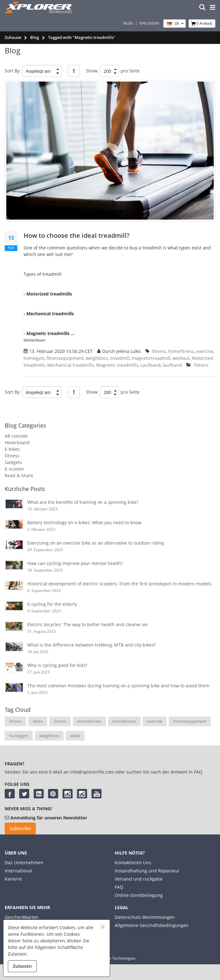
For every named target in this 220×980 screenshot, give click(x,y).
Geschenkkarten (22, 917)
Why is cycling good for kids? (57, 665)
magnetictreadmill (151, 358)
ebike (38, 721)
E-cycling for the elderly (52, 604)
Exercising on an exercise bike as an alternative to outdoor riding (96, 543)
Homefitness (89, 721)
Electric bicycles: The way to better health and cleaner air (88, 624)
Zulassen (22, 966)
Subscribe (20, 828)
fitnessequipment (190, 721)
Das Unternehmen (24, 863)
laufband (172, 365)
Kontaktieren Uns (133, 863)
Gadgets (13, 462)
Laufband (151, 365)
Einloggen (149, 23)
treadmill (120, 358)
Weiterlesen (35, 340)
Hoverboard (17, 442)
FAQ (119, 887)
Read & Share (19, 475)
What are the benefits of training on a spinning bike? (83, 502)
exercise (155, 721)
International (18, 871)
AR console (16, 436)
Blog (128, 23)
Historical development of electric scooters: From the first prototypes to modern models (119, 584)
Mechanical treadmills (71, 365)
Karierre (13, 879)
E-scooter (14, 469)
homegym (19, 736)
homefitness (124, 721)
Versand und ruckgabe (139, 879)
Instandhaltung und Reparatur (147, 871)
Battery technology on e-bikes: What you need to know (84, 522)
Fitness (12, 456)
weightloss (49, 736)
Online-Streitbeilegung (139, 895)
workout (181, 358)
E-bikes (12, 449)
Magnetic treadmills (117, 365)
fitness (15, 721)
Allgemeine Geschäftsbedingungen (152, 925)
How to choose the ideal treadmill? (77, 235)
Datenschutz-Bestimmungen (145, 917)
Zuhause (13, 37)
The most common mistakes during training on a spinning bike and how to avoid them (118, 686)
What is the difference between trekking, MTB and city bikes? (91, 645)
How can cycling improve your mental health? (75, 563)
